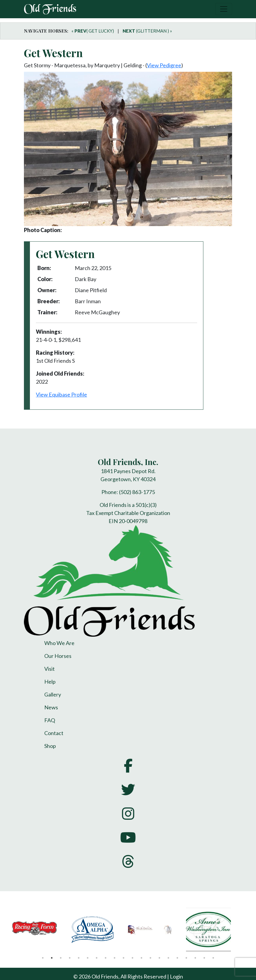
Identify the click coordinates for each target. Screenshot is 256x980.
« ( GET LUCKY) (93, 31)
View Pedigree (164, 65)
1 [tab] (43, 958)
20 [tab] (213, 958)
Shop (50, 746)
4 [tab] (70, 958)
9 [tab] (115, 958)
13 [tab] (150, 958)
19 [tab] (204, 958)
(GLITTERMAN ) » (147, 31)
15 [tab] (168, 958)
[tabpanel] (41, 929)
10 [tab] (124, 958)
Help (50, 682)
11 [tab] (132, 958)
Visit (49, 669)
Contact (54, 733)
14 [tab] (159, 958)
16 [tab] (177, 958)
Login (176, 976)
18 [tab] (195, 958)
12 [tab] (141, 958)
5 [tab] (79, 958)
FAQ (50, 720)
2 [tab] (52, 958)
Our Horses (58, 656)
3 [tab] (61, 958)
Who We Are (59, 643)
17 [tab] (186, 958)
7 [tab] (97, 958)
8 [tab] (106, 958)
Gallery (53, 694)
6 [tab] (88, 958)
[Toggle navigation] (224, 9)
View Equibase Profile (61, 394)
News (51, 707)
